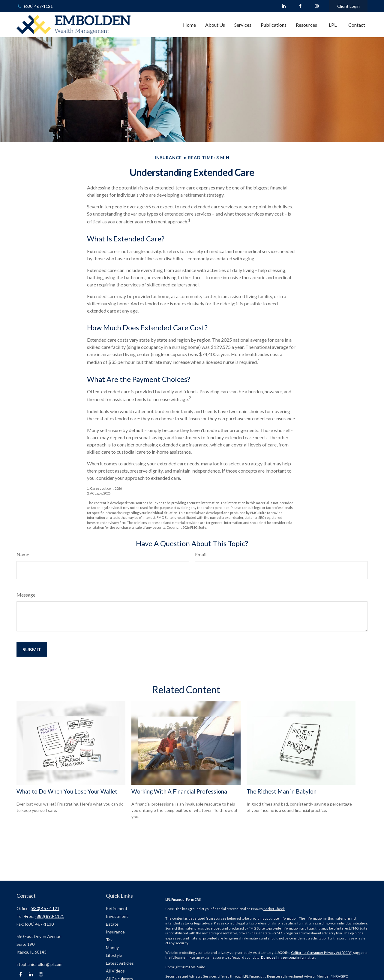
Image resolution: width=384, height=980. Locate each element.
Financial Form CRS (186, 899)
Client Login (348, 6)
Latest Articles (120, 963)
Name (23, 554)
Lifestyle (114, 955)
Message (26, 595)
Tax (109, 940)
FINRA (335, 976)
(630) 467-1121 (35, 6)
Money (112, 947)
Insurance (115, 932)
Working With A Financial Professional (180, 791)
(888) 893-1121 (50, 916)
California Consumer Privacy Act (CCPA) (322, 953)
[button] (189, 25)
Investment (117, 916)
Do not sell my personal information (288, 957)
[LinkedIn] (284, 6)
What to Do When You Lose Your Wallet (67, 791)
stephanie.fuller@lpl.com (39, 964)
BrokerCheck (274, 909)
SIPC (345, 976)
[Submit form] (32, 649)
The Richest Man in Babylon (282, 791)
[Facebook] (300, 6)
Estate (112, 924)
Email (201, 554)
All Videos (115, 971)
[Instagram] (41, 974)
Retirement (117, 908)
